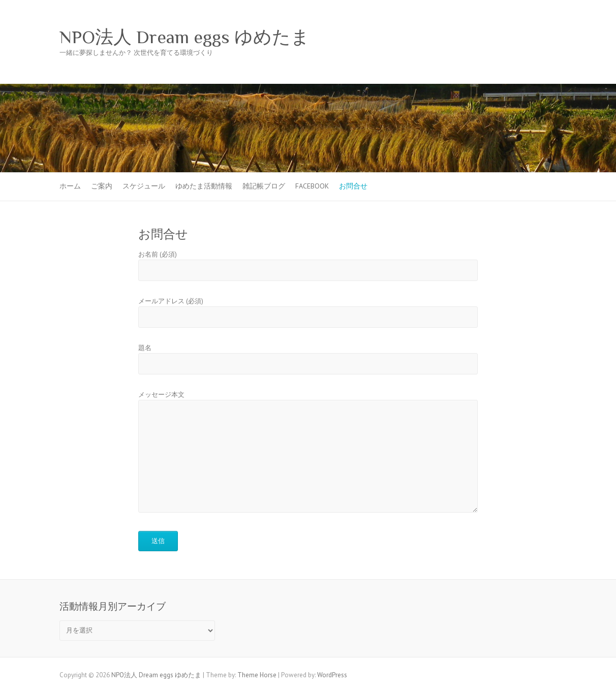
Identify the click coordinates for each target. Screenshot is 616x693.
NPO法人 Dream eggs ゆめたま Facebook (516, 37)
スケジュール (144, 186)
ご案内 (102, 186)
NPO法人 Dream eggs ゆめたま (184, 37)
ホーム (70, 186)
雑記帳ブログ (264, 186)
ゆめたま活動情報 (204, 186)
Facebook (312, 186)
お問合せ (353, 186)
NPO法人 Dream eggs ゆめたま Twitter (531, 37)
